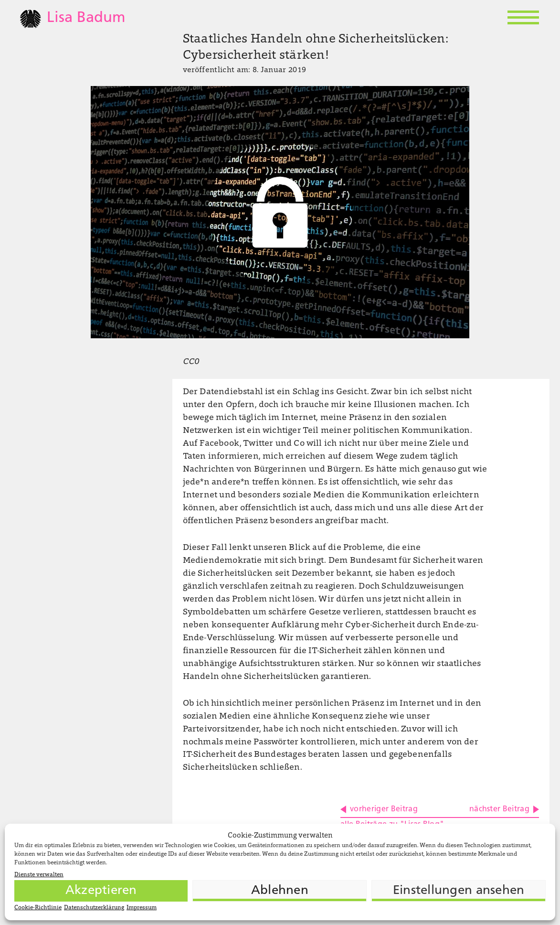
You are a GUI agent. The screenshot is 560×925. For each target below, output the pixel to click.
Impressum (142, 908)
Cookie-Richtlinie (38, 908)
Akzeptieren (101, 891)
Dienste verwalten (39, 875)
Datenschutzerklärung (94, 908)
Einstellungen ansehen (459, 891)
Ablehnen (280, 891)
